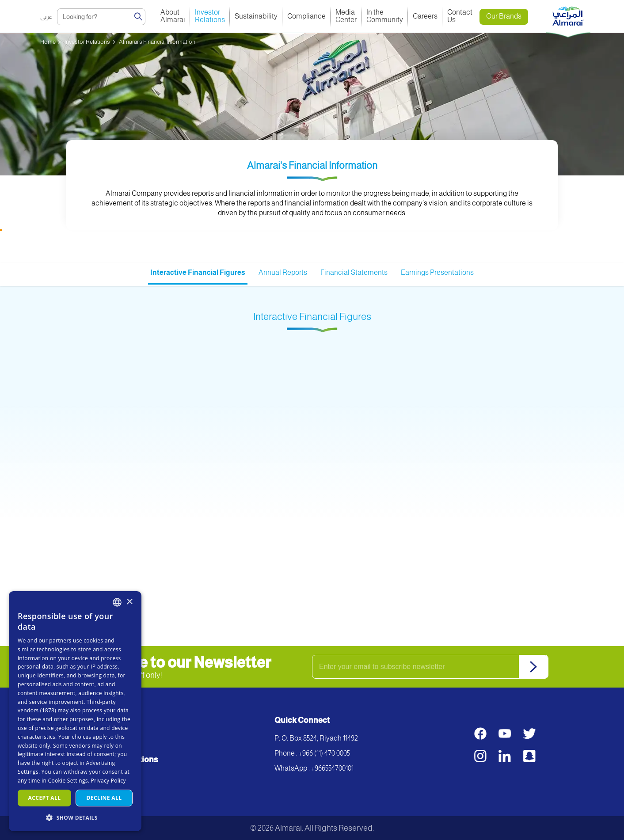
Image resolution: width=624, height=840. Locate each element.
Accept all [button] (45, 798)
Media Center (346, 16)
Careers (425, 16)
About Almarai (173, 16)
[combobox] (117, 602)
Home (48, 42)
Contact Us (460, 16)
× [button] (129, 602)
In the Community (385, 16)
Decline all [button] (104, 798)
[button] (75, 817)
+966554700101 (332, 768)
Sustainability (256, 16)
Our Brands (504, 16)
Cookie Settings (68, 781)
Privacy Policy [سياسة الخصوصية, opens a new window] (108, 781)
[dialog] (75, 711)
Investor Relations (210, 16)
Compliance (306, 16)
